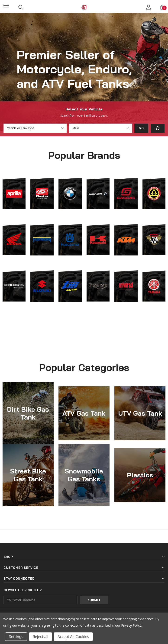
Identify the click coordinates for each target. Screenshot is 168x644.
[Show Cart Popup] (162, 7)
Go (141, 128)
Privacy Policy (131, 625)
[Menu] (6, 7)
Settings (16, 637)
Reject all (40, 637)
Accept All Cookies (73, 637)
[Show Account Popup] (149, 7)
